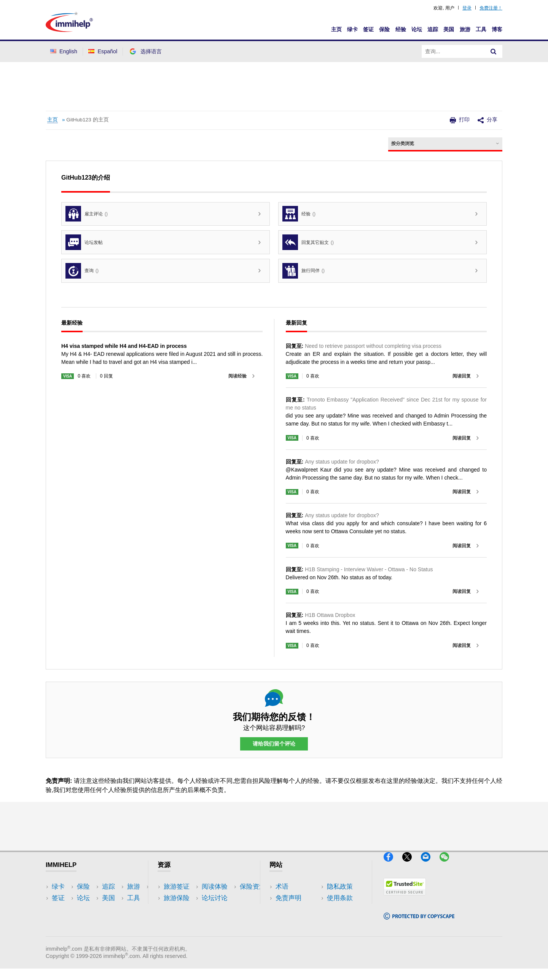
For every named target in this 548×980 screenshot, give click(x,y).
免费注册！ (491, 8)
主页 (336, 29)
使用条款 (288, 921)
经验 (401, 29)
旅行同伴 (303, 271)
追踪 (433, 29)
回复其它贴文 (308, 242)
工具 (481, 29)
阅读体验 (177, 909)
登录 (467, 8)
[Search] (494, 51)
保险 (384, 29)
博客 (497, 29)
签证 (368, 29)
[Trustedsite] (405, 899)
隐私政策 (288, 909)
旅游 (465, 29)
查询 (82, 271)
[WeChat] (448, 865)
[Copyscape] (419, 923)
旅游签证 (177, 887)
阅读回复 (462, 376)
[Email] (430, 865)
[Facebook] (393, 865)
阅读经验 (237, 376)
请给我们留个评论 (274, 744)
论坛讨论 (177, 921)
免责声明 (288, 898)
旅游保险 (177, 898)
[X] (412, 865)
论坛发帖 (84, 242)
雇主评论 (87, 214)
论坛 (417, 29)
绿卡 (352, 29)
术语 (282, 887)
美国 (449, 29)
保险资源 (177, 932)
